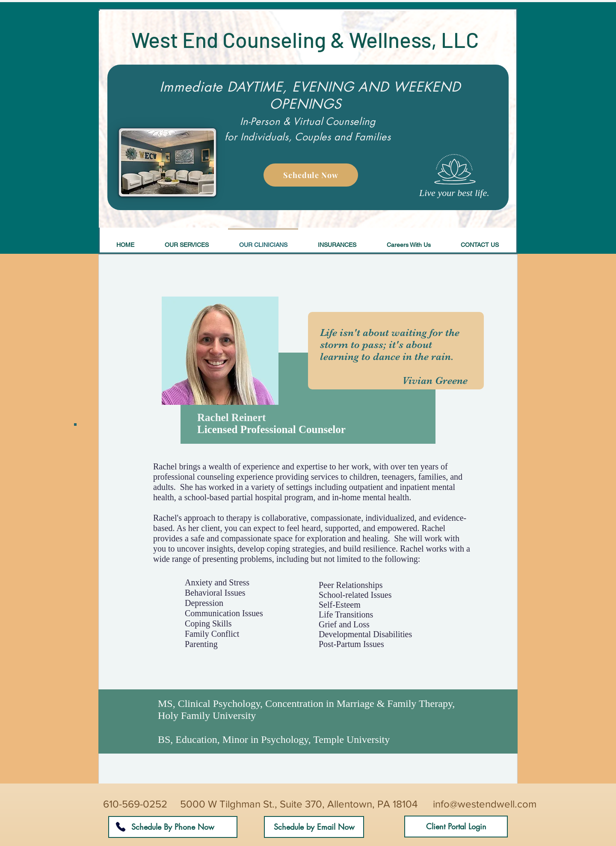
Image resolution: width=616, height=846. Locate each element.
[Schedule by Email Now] (314, 827)
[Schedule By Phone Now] (173, 827)
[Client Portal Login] (456, 827)
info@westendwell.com (485, 804)
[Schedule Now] (311, 175)
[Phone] (120, 827)
